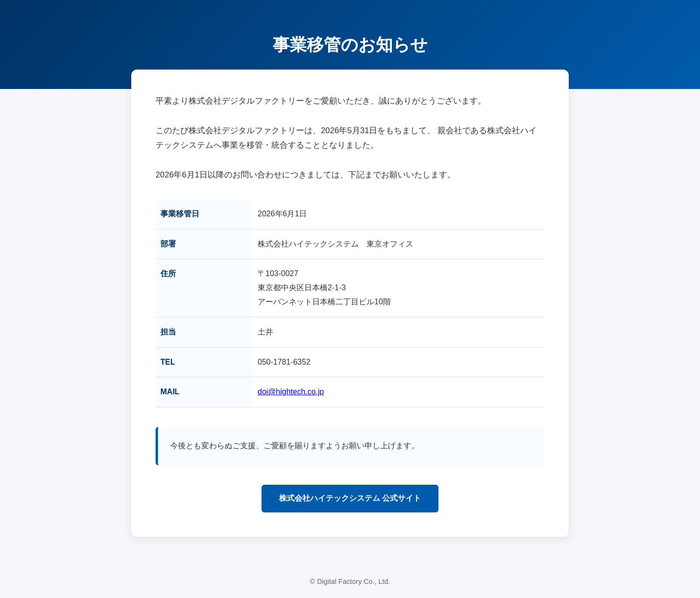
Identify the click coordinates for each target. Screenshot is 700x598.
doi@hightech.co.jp (291, 392)
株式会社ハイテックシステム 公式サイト (350, 498)
